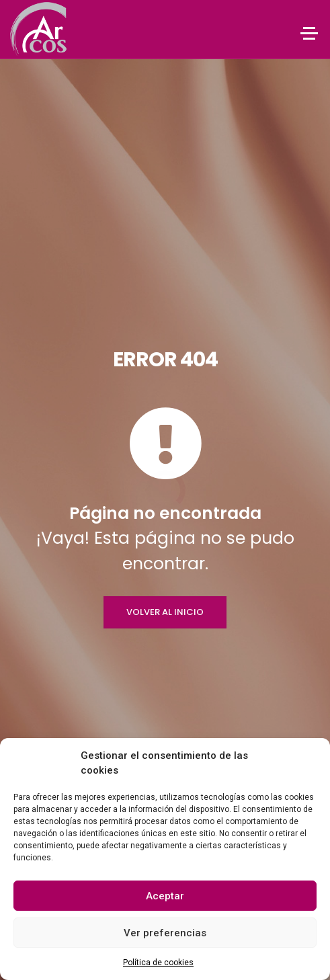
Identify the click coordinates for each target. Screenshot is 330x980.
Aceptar (165, 896)
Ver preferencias (165, 933)
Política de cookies (158, 963)
